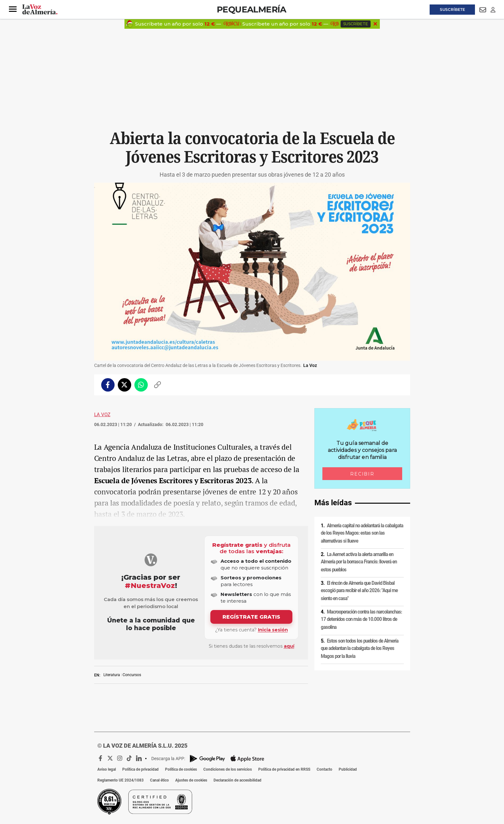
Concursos (132, 675)
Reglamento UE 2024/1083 (120, 780)
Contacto (324, 769)
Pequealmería (252, 9)
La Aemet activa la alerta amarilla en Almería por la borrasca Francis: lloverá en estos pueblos (359, 562)
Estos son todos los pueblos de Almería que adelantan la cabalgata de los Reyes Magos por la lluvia (360, 649)
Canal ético (159, 780)
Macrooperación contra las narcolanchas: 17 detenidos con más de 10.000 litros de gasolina (361, 619)
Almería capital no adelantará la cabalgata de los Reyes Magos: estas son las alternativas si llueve (362, 533)
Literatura (112, 675)
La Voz (102, 415)
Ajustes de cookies (191, 780)
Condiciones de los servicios (228, 769)
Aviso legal (107, 769)
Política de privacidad (140, 769)
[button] (13, 9)
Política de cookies (181, 769)
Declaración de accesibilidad (237, 780)
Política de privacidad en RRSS (284, 769)
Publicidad (348, 769)
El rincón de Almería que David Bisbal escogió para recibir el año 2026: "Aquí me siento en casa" (359, 591)
